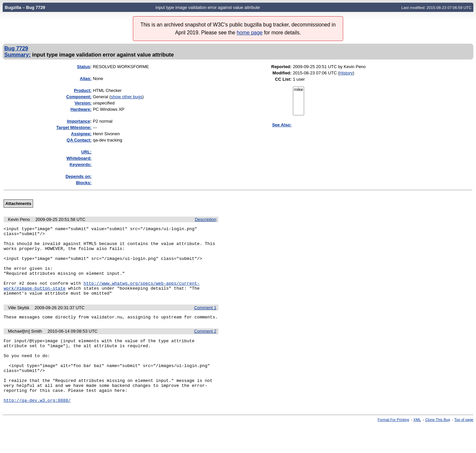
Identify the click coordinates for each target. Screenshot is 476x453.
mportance (78, 121)
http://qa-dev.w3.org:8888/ (37, 428)
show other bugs (126, 97)
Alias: (86, 79)
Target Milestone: (74, 127)
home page (250, 33)
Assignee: (81, 134)
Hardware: (81, 109)
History (346, 73)
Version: (83, 103)
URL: (86, 152)
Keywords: (80, 165)
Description (205, 219)
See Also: (282, 125)
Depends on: (79, 176)
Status (84, 67)
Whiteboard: (79, 158)
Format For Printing (394, 447)
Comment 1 (205, 322)
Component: (79, 97)
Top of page (464, 447)
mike (298, 90)
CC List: (283, 79)
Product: (82, 90)
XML (417, 447)
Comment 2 (205, 346)
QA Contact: (79, 140)
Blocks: (84, 183)
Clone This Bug (437, 447)
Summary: (17, 55)
